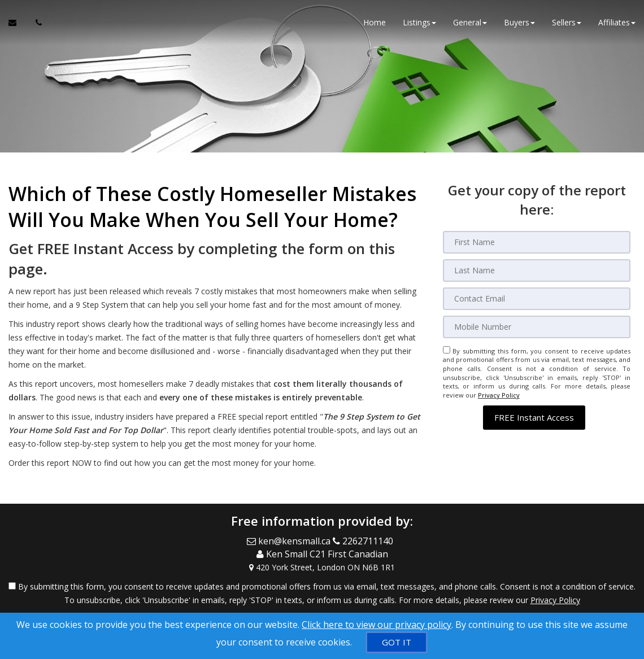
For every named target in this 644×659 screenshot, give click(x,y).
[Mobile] (537, 327)
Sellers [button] (567, 22)
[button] (534, 418)
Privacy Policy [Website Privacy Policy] (499, 395)
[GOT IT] (397, 642)
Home (375, 22)
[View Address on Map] (322, 568)
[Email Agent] (18, 23)
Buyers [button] (519, 22)
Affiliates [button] (617, 22)
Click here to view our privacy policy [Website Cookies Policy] (377, 625)
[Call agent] (36, 23)
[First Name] (537, 242)
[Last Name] (537, 270)
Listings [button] (419, 22)
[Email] (537, 299)
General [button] (470, 22)
